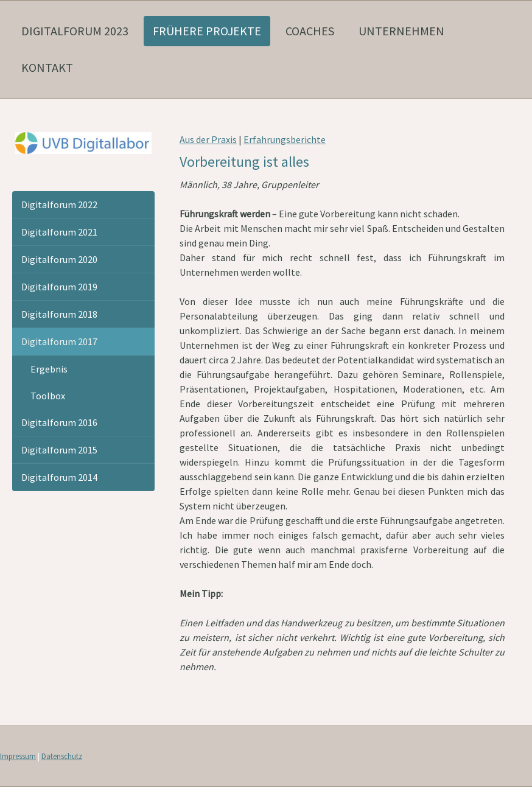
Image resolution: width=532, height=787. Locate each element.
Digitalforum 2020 (59, 259)
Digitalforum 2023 (75, 31)
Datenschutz (62, 756)
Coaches (310, 31)
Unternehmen (401, 31)
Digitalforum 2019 (59, 287)
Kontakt (47, 67)
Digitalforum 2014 (59, 477)
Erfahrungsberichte (285, 139)
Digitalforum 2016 (59, 422)
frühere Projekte (207, 31)
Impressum (18, 756)
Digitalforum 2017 (59, 341)
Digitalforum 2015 (59, 450)
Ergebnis (49, 369)
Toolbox (48, 396)
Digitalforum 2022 (59, 205)
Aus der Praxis (208, 139)
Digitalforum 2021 (59, 232)
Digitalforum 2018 (59, 314)
